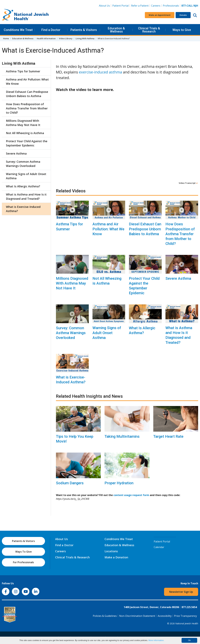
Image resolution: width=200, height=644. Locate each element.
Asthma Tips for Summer (69, 227)
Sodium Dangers (70, 483)
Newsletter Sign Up (181, 592)
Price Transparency (185, 616)
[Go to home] (25, 15)
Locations (111, 551)
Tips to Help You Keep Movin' (75, 439)
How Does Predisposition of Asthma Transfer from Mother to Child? (180, 234)
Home (6, 38)
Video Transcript (188, 183)
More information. (156, 640)
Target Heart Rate (168, 436)
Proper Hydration (119, 483)
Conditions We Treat (18, 30)
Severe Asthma (178, 278)
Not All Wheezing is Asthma (107, 281)
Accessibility (165, 616)
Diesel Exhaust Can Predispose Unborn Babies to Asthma (145, 229)
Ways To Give (24, 552)
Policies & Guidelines (105, 616)
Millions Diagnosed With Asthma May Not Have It (72, 283)
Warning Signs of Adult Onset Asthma (107, 333)
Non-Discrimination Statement (137, 616)
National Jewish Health (187, 623)
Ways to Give (182, 30)
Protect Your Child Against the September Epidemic (144, 286)
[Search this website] (195, 15)
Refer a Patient (140, 6)
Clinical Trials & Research (149, 30)
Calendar (159, 547)
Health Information (46, 38)
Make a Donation (116, 557)
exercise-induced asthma (100, 72)
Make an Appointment (160, 15)
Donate (183, 15)
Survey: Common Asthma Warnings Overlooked (71, 333)
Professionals (171, 6)
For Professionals (23, 562)
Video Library (66, 38)
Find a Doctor (51, 30)
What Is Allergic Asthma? (142, 330)
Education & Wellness (116, 30)
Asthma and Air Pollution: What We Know (108, 229)
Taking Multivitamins (122, 436)
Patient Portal (120, 6)
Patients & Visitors (84, 30)
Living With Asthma (85, 38)
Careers (156, 6)
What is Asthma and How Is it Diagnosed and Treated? (179, 335)
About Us (104, 6)
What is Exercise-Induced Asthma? (71, 380)
